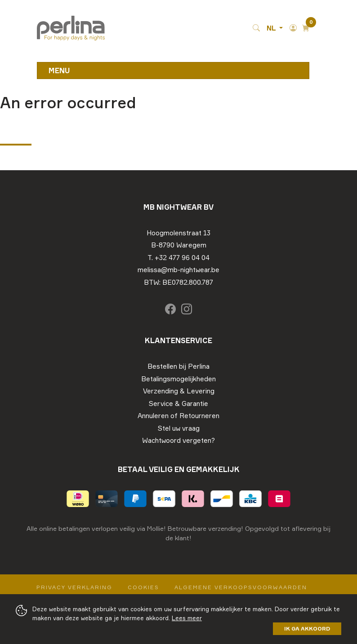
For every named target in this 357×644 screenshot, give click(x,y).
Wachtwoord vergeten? (178, 440)
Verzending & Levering (179, 391)
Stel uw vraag (179, 428)
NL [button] (272, 28)
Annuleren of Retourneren (178, 416)
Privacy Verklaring (74, 587)
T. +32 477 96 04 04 (178, 258)
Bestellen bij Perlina (178, 366)
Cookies (143, 587)
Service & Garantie (178, 404)
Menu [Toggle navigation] (59, 71)
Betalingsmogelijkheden (178, 379)
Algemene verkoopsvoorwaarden (241, 587)
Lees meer (187, 618)
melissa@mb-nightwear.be (178, 270)
